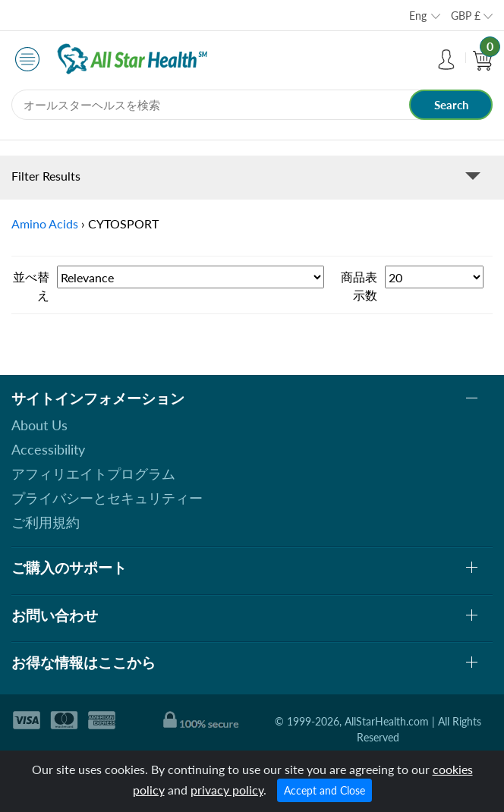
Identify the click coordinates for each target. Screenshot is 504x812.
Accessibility (48, 449)
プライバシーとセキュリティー (107, 498)
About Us (39, 425)
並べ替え (31, 286)
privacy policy (227, 790)
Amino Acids (45, 223)
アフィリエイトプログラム (93, 474)
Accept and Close (324, 790)
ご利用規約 (46, 522)
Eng (418, 16)
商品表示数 (359, 286)
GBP (466, 16)
